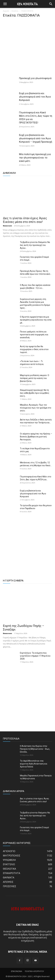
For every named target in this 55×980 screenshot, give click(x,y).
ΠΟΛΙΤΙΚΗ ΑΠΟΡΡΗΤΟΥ (34, 971)
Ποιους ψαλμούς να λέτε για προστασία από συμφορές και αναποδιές (34, 335)
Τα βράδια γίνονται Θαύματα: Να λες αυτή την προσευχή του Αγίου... (35, 245)
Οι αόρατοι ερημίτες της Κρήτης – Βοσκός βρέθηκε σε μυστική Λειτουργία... (36, 437)
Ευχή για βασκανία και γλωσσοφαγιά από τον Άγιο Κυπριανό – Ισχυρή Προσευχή (36, 138)
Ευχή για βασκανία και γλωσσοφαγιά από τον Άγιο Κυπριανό (35, 97)
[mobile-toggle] (5, 4)
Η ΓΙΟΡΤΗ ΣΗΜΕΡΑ (13, 581)
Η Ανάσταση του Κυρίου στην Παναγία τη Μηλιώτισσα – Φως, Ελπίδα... (35, 749)
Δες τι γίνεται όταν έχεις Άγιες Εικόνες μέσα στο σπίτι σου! (25, 220)
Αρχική (6, 11)
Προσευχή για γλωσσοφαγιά (35, 78)
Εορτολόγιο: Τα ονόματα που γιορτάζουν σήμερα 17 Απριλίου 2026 (35, 656)
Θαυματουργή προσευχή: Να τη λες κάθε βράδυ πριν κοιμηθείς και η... (35, 393)
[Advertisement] (27, 48)
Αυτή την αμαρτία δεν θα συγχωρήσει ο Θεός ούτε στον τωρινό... (34, 349)
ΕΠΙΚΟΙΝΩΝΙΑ (17, 971)
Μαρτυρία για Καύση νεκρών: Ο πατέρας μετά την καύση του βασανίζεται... (35, 378)
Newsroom (7, 226)
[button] (51, 4)
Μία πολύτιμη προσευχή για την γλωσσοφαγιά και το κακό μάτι (35, 158)
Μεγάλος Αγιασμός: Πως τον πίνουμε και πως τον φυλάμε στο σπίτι (36, 408)
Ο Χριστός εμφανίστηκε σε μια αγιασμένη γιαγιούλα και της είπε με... (36, 320)
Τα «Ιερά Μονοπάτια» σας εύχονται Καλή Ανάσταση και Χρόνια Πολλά (34, 764)
